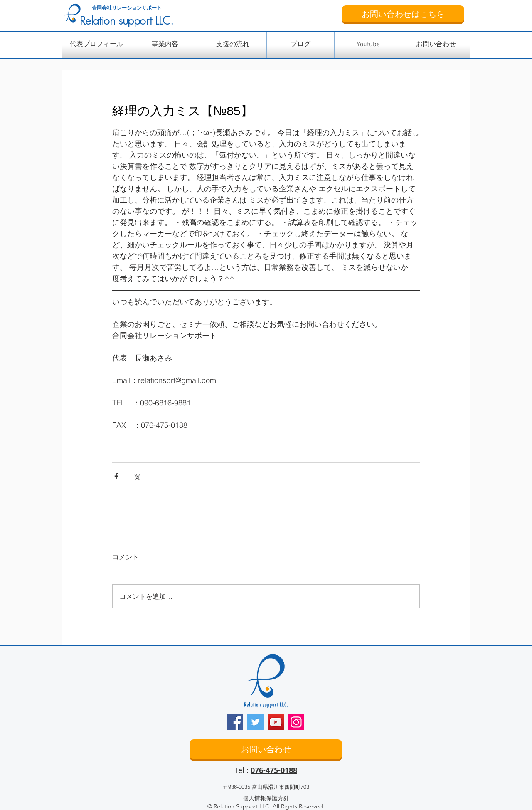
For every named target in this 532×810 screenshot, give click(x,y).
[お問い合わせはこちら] (403, 14)
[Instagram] (296, 722)
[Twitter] (255, 722)
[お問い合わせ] (266, 749)
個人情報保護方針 (266, 798)
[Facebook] (235, 722)
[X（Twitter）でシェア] (137, 476)
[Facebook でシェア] (116, 476)
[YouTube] (276, 722)
